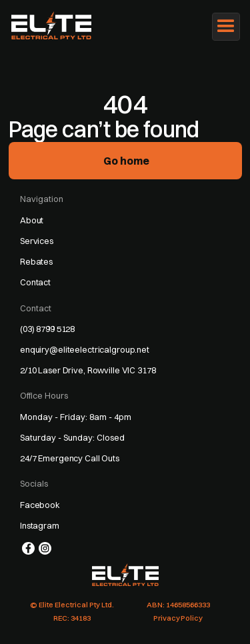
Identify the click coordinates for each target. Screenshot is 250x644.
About (32, 220)
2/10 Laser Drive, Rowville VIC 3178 (88, 370)
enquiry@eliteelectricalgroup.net (85, 349)
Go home (126, 161)
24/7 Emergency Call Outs (70, 458)
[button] (226, 27)
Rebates (36, 261)
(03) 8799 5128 (47, 329)
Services (37, 241)
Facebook (40, 505)
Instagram (40, 525)
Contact (35, 282)
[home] (57, 25)
